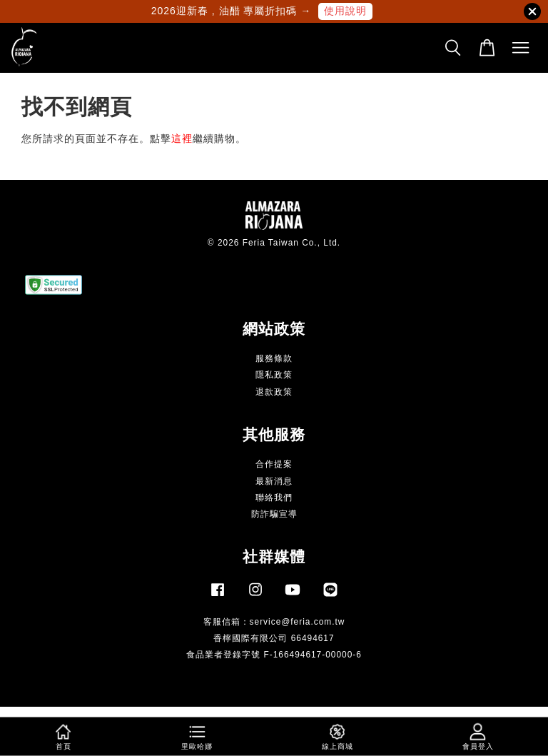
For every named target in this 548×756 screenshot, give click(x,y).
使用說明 (345, 11)
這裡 (182, 138)
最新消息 (274, 481)
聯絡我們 (274, 498)
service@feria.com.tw (298, 622)
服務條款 (274, 358)
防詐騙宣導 (274, 514)
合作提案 (274, 464)
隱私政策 (274, 375)
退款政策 (274, 392)
